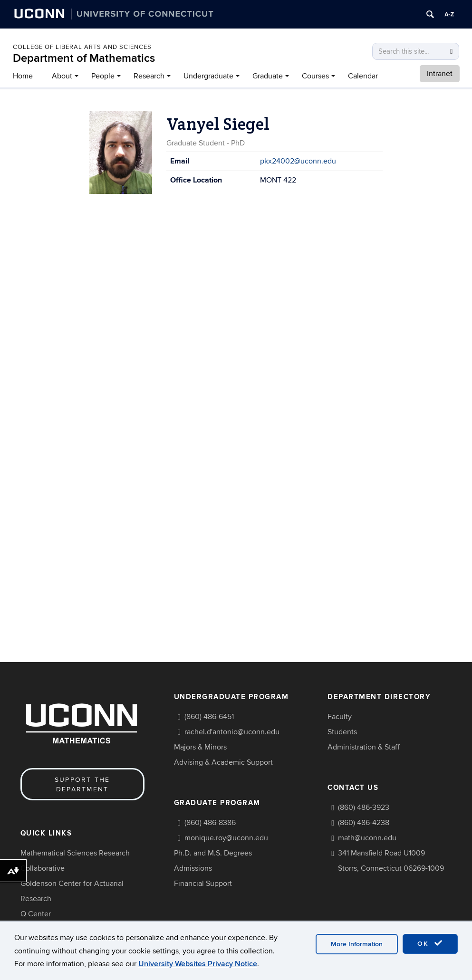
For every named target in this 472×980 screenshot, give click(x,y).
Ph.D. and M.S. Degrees (213, 853)
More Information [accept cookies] (357, 944)
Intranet (440, 74)
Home (23, 76)
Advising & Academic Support (223, 762)
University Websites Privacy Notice (198, 964)
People (103, 76)
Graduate (268, 76)
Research (149, 76)
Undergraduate (208, 76)
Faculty (340, 717)
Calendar (363, 76)
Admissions (193, 868)
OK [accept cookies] (430, 943)
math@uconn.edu (367, 838)
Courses (315, 76)
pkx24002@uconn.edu (298, 161)
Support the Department (82, 784)
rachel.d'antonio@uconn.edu (232, 732)
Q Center (36, 914)
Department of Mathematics (84, 58)
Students (342, 732)
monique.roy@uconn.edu (226, 838)
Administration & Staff (364, 747)
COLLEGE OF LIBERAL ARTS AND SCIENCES (82, 47)
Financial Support (203, 884)
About (62, 76)
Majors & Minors (200, 747)
